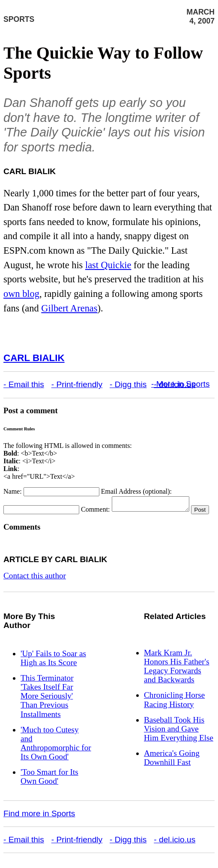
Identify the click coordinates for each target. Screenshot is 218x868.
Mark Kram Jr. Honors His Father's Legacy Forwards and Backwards (177, 678)
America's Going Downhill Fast (172, 769)
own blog (21, 294)
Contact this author (35, 587)
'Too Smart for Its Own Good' (49, 788)
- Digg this (128, 384)
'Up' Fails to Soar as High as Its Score (53, 670)
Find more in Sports (39, 825)
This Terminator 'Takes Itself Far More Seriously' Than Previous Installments (47, 707)
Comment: (96, 512)
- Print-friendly (77, 384)
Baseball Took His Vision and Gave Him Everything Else (179, 740)
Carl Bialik (34, 358)
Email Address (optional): (136, 491)
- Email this (24, 384)
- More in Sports (181, 384)
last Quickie (108, 265)
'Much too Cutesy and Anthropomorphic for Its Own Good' (56, 755)
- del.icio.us (175, 851)
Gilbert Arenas (69, 308)
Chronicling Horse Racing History (174, 711)
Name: (13, 491)
